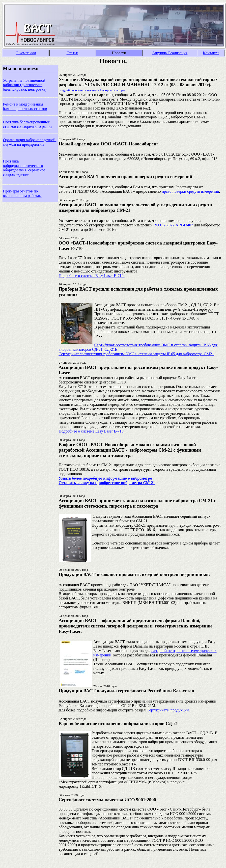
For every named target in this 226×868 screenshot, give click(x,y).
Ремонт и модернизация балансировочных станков (25, 106)
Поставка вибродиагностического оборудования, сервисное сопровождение (24, 168)
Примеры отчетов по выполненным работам (22, 193)
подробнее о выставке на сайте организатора (92, 90)
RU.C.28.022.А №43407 (173, 225)
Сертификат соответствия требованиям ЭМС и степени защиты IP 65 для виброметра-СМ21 (136, 354)
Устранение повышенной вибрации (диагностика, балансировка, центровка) (25, 85)
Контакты (211, 53)
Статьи (72, 53)
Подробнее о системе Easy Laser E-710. (92, 276)
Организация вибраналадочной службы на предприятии (30, 142)
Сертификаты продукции (168, 710)
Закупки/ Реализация (170, 53)
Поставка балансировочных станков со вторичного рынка (28, 124)
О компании (26, 53)
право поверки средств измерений (190, 191)
